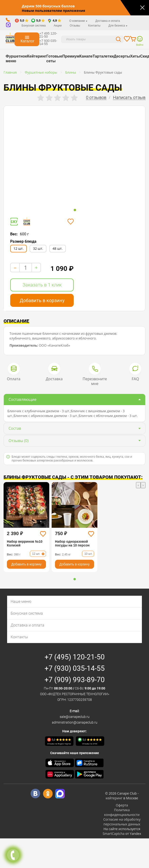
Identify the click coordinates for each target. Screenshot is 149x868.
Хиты (135, 56)
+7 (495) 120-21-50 (75, 657)
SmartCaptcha (113, 834)
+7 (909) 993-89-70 (75, 680)
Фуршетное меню (16, 59)
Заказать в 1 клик (42, 285)
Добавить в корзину (42, 300)
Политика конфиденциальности (122, 812)
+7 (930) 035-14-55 (75, 668)
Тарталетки (103, 56)
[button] (75, 579)
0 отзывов (96, 98)
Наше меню (21, 602)
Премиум (71, 56)
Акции (58, 26)
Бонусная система (34, 26)
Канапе (86, 56)
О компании (78, 21)
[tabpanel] (36, 157)
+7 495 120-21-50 (48, 35)
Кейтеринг (37, 56)
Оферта (122, 805)
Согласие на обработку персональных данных (122, 822)
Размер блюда (23, 241)
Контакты (94, 26)
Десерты (122, 56)
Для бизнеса (118, 26)
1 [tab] (75, 210)
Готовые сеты (54, 59)
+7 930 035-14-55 (48, 42)
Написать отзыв (129, 98)
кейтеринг (114, 798)
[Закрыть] (142, 8)
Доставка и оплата (108, 21)
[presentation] (138, 485)
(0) (18, 441)
